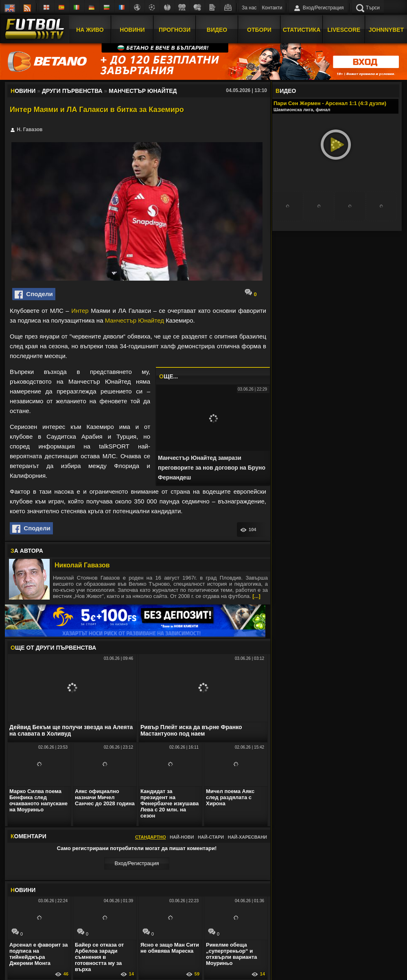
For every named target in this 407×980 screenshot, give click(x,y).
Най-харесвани (247, 837)
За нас (249, 8)
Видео (217, 30)
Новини (132, 30)
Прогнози (175, 30)
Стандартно (151, 837)
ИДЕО (286, 91)
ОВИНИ (23, 890)
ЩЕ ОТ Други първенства (53, 648)
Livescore (344, 30)
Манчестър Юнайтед (135, 320)
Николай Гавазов (82, 565)
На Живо (90, 30)
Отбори (259, 30)
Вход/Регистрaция (137, 863)
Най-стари (211, 837)
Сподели (34, 294)
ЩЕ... (168, 376)
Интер (80, 311)
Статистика (302, 30)
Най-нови (182, 837)
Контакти (272, 8)
